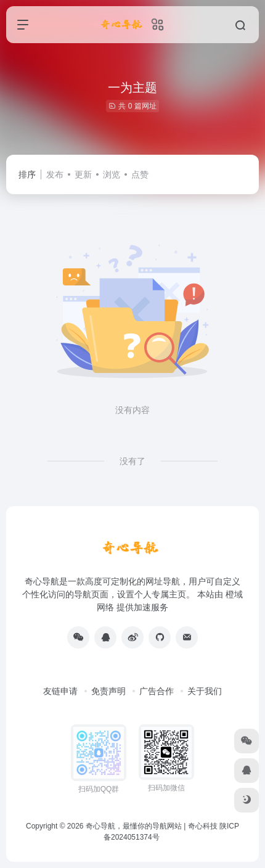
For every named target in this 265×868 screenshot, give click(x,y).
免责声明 (108, 691)
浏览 (112, 174)
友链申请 (60, 691)
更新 (83, 174)
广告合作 (157, 691)
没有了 (132, 461)
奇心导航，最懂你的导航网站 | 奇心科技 (152, 826)
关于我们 (205, 691)
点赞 (140, 174)
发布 (55, 174)
